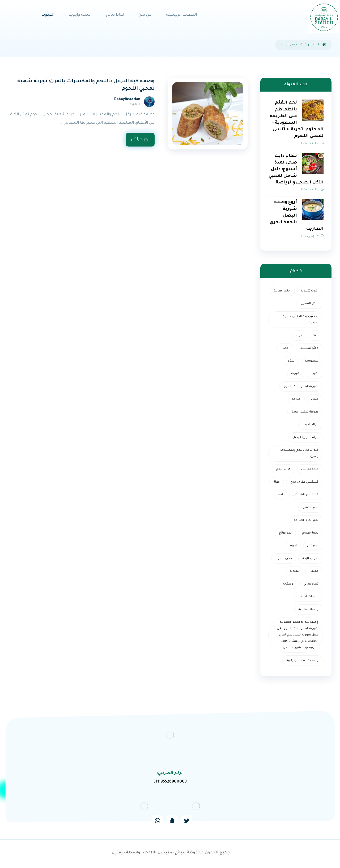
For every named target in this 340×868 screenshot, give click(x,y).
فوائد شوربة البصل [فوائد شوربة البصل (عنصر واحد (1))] (305, 437)
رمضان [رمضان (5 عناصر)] (285, 348)
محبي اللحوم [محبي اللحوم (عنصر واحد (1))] (284, 558)
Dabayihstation (127, 100)
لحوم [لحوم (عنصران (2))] (293, 546)
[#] (187, 821)
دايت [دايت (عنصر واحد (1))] (315, 336)
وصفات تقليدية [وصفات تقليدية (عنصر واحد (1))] (308, 609)
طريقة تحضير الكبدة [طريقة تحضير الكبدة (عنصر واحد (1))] (305, 412)
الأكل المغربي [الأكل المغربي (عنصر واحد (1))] (309, 304)
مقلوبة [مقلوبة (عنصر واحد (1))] (294, 571)
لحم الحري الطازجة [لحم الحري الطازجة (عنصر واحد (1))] (306, 520)
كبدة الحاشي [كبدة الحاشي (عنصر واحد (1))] (310, 469)
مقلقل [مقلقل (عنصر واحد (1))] (314, 571)
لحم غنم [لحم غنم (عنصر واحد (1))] (313, 546)
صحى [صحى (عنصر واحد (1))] (315, 399)
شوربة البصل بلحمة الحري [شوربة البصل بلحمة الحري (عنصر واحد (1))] (301, 386)
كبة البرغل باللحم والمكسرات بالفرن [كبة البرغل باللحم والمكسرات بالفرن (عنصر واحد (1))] (299, 453)
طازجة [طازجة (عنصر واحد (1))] (296, 399)
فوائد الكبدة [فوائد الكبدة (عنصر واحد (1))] (310, 425)
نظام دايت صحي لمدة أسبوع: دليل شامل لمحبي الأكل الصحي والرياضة (296, 169)
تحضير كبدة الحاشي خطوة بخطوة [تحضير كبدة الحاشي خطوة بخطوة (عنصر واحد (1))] (300, 320)
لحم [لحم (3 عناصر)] (280, 495)
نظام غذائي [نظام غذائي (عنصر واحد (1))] (311, 584)
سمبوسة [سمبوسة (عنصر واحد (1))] (312, 361)
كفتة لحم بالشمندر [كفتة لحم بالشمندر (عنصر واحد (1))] (306, 495)
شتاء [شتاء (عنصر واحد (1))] (291, 361)
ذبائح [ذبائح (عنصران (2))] (299, 336)
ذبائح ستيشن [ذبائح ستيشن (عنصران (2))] (309, 348)
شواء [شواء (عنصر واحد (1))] (314, 374)
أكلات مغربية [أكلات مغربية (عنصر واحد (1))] (282, 291)
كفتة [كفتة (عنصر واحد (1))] (277, 482)
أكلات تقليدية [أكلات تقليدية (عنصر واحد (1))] (310, 291)
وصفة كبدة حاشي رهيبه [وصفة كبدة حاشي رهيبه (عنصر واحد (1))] (302, 660)
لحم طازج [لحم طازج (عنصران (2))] (285, 533)
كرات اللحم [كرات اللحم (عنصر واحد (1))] (283, 469)
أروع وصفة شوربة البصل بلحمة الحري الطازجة (297, 216)
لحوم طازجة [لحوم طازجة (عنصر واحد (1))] (310, 558)
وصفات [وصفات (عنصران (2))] (288, 584)
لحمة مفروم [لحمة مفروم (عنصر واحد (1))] (310, 533)
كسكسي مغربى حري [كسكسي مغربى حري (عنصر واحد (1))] (304, 482)
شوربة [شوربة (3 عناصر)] (296, 374)
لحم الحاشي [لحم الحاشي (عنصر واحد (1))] (310, 508)
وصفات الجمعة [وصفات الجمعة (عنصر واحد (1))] (308, 597)
